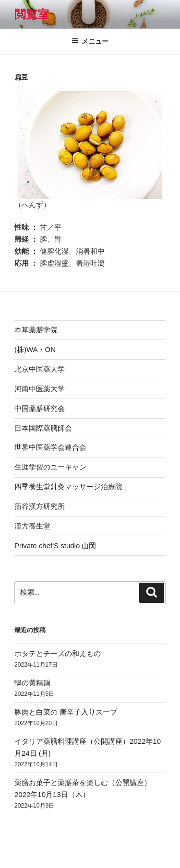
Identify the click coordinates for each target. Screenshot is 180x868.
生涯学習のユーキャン (50, 467)
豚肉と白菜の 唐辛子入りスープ (66, 712)
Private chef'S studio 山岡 (55, 545)
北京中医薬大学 (40, 369)
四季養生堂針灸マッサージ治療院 (68, 487)
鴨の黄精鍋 (32, 683)
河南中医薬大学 (40, 389)
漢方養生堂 (32, 526)
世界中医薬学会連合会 (50, 447)
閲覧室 (32, 14)
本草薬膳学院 (36, 330)
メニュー (90, 41)
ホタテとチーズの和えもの (58, 653)
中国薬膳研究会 (40, 408)
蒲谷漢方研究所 (40, 506)
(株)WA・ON (35, 349)
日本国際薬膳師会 (43, 428)
